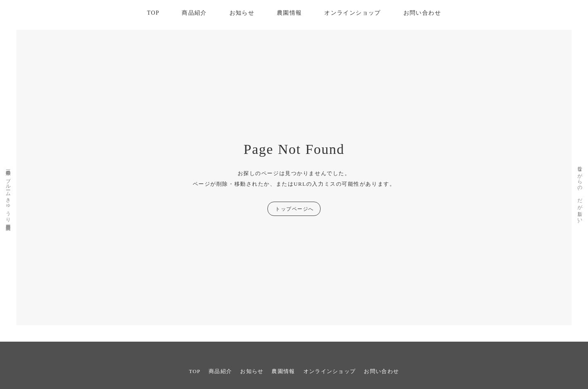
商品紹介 (194, 13)
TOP (153, 13)
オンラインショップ (353, 13)
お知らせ (242, 13)
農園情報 (290, 13)
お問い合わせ (422, 13)
